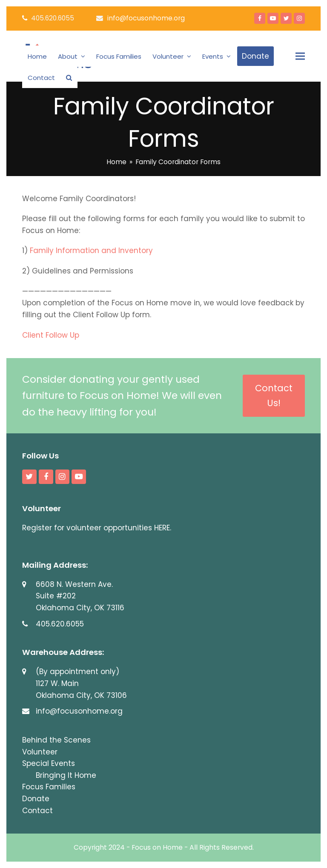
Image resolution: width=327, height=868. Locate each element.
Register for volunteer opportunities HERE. (97, 528)
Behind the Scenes (56, 740)
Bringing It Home (66, 775)
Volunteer (40, 752)
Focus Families (49, 787)
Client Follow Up (51, 335)
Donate (36, 799)
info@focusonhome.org (146, 18)
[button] (69, 77)
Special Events (49, 763)
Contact (37, 811)
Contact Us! (274, 396)
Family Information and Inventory (91, 250)
